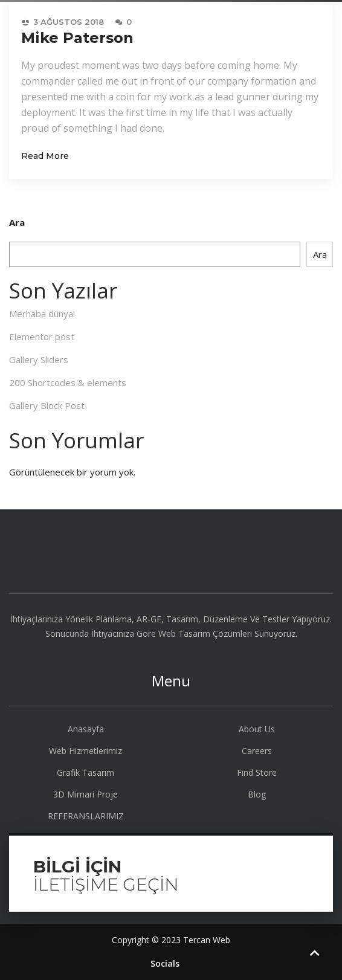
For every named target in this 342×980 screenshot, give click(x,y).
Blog (257, 794)
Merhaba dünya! (42, 314)
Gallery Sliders (39, 359)
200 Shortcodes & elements (68, 382)
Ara (17, 222)
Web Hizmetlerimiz (85, 751)
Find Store (257, 772)
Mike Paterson (77, 38)
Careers (257, 751)
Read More (45, 156)
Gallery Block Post (47, 405)
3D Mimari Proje (85, 794)
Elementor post (42, 337)
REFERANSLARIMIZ (86, 816)
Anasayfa (86, 729)
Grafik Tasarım (85, 772)
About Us (257, 729)
